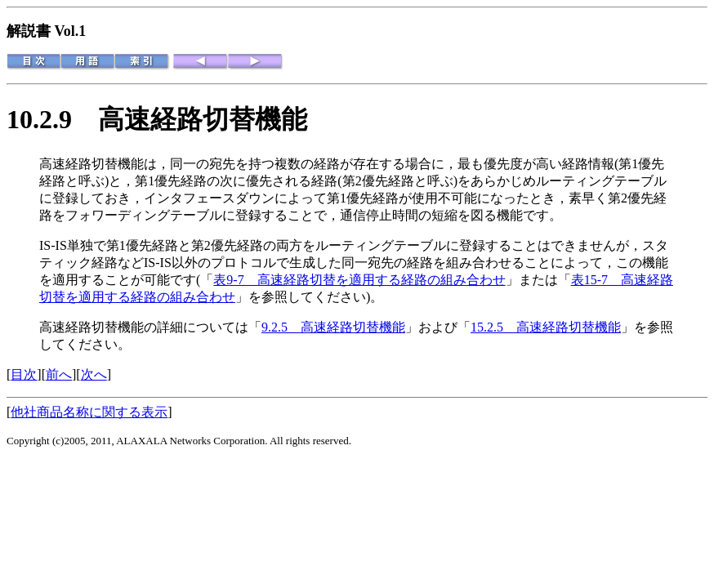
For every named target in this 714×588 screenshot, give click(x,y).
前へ (59, 374)
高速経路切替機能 (203, 119)
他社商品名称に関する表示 (89, 412)
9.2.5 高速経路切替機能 (333, 327)
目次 (24, 374)
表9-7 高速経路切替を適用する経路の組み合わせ (359, 280)
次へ (94, 374)
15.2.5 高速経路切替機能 (546, 327)
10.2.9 (52, 119)
